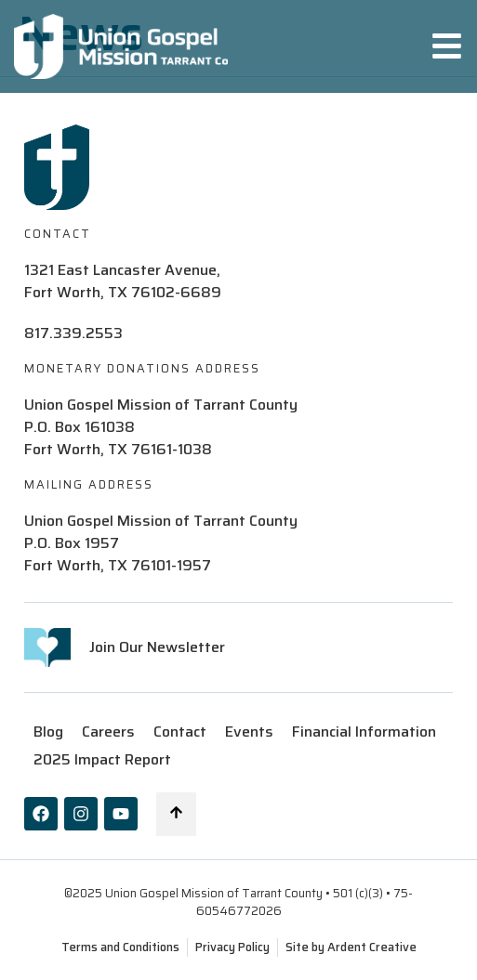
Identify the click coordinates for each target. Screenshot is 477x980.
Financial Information (364, 732)
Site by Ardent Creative (351, 947)
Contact (180, 732)
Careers (108, 732)
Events (249, 732)
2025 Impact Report (102, 759)
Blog (48, 732)
